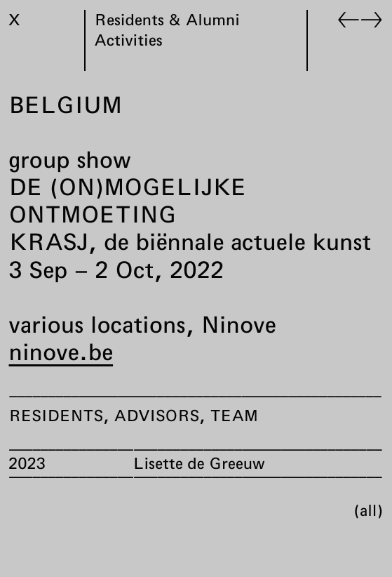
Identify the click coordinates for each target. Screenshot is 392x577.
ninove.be (61, 352)
